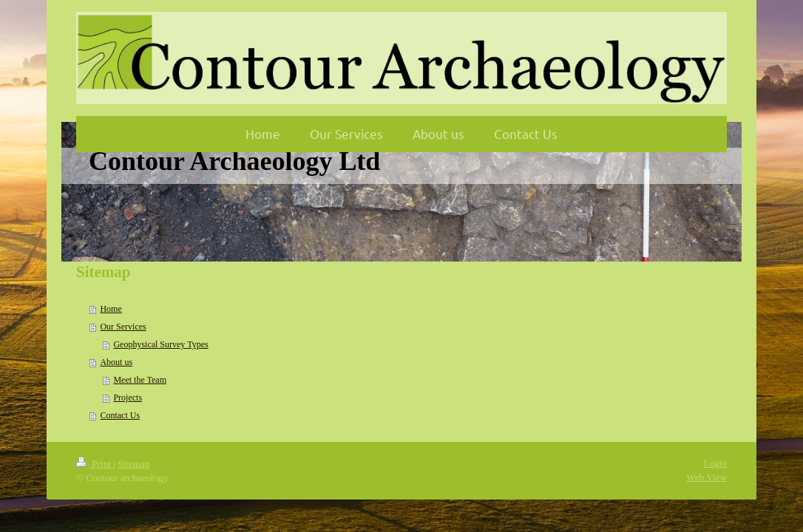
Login (715, 463)
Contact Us (120, 415)
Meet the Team (140, 380)
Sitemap (133, 464)
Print (95, 464)
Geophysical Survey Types (160, 344)
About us (116, 362)
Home (111, 309)
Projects (128, 398)
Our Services (123, 327)
